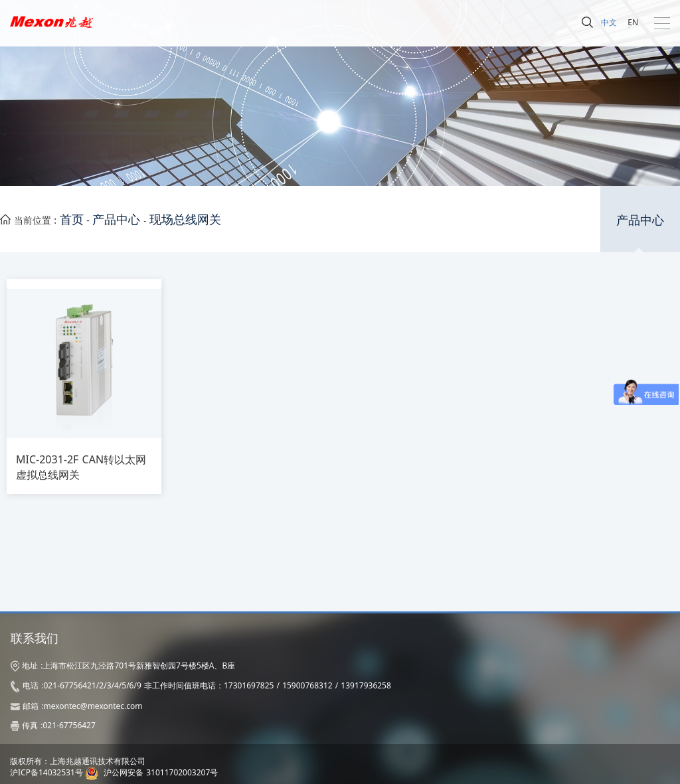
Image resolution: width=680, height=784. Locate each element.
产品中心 (116, 219)
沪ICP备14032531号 (46, 772)
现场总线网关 (185, 219)
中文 (609, 22)
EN (633, 22)
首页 (72, 219)
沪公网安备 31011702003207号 (161, 772)
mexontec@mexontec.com (93, 706)
